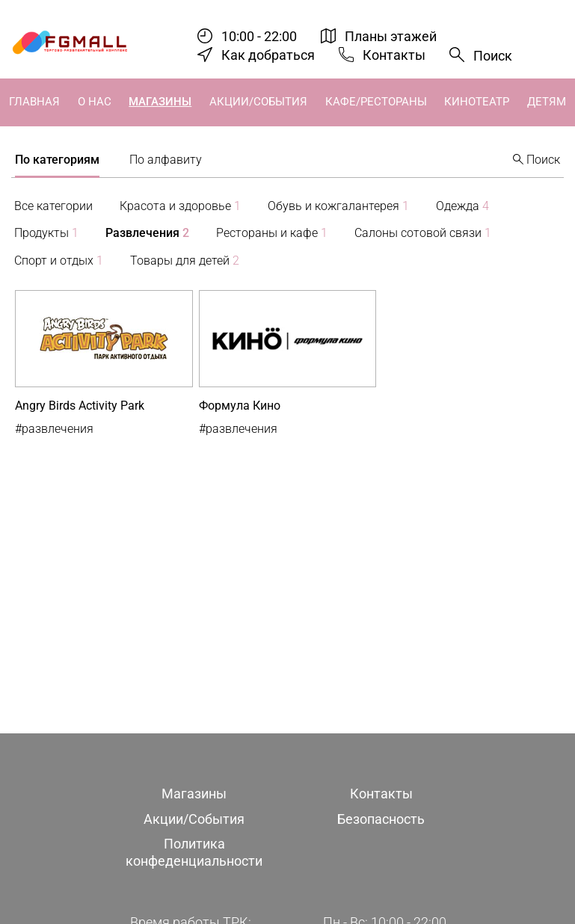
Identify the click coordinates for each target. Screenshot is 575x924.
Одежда (462, 206)
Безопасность (381, 819)
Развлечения (147, 233)
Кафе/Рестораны (376, 102)
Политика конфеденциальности (194, 852)
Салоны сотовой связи (423, 233)
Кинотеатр (477, 102)
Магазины (160, 102)
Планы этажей (391, 36)
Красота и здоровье (180, 206)
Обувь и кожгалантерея (338, 206)
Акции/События (258, 102)
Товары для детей (185, 261)
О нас (95, 102)
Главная (34, 102)
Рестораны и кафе (272, 233)
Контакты (394, 55)
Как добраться (268, 55)
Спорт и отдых (59, 261)
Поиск (493, 56)
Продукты (46, 233)
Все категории (53, 206)
